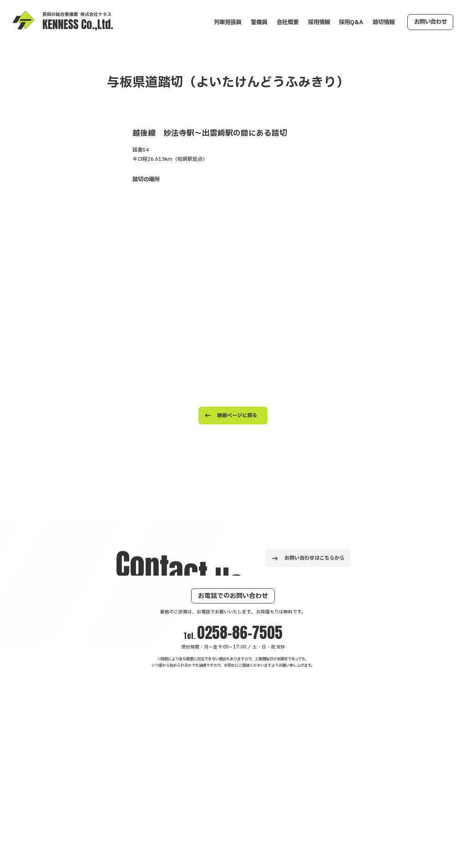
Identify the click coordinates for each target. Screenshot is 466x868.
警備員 (259, 22)
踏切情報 (384, 22)
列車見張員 (228, 22)
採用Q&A (351, 22)
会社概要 (288, 22)
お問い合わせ (431, 22)
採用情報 (319, 22)
